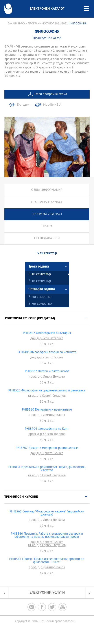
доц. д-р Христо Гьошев (47, 358)
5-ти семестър (40, 274)
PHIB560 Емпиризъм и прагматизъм (47, 410)
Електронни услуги (47, 593)
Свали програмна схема (50, 94)
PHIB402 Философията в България (47, 333)
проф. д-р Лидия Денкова (47, 377)
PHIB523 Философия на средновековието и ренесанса (47, 391)
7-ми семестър (40, 297)
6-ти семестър (40, 281)
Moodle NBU (52, 105)
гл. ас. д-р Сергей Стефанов (47, 396)
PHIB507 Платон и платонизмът (47, 372)
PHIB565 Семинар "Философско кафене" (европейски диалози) (47, 513)
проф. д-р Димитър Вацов (47, 415)
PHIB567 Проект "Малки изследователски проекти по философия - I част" (47, 561)
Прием (47, 226)
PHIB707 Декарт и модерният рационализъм (47, 448)
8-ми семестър (40, 304)
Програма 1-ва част (47, 202)
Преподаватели (47, 238)
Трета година (39, 267)
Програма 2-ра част (47, 214)
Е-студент (24, 105)
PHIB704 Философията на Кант (47, 429)
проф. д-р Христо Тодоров (47, 434)
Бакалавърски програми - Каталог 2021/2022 (38, 24)
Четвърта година (42, 289)
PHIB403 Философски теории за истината (47, 352)
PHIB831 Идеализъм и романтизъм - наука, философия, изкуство (47, 469)
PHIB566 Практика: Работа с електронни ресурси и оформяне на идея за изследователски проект (47, 536)
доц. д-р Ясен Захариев (47, 339)
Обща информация (47, 190)
